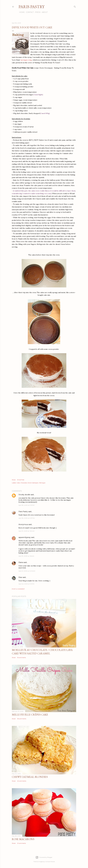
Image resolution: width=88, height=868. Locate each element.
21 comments (21, 843)
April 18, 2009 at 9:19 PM (26, 505)
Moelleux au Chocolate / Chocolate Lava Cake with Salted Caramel (42, 652)
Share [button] (14, 480)
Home (21, 12)
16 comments (21, 658)
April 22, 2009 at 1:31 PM (26, 584)
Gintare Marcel (50, 862)
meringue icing (26, 60)
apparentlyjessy (25, 537)
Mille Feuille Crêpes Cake (30, 715)
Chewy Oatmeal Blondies (30, 777)
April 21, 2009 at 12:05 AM (27, 571)
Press (37, 12)
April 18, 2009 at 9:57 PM (27, 518)
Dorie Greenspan (33, 483)
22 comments (22, 781)
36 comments (22, 719)
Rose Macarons (23, 839)
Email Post (21, 480)
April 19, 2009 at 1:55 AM (26, 556)
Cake (18, 483)
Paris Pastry (31, 7)
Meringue (42, 483)
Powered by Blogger (44, 857)
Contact (29, 12)
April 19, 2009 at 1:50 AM (26, 531)
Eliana (21, 562)
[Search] (75, 6)
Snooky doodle (24, 495)
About (44, 12)
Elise (20, 577)
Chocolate (24, 483)
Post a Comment (18, 589)
